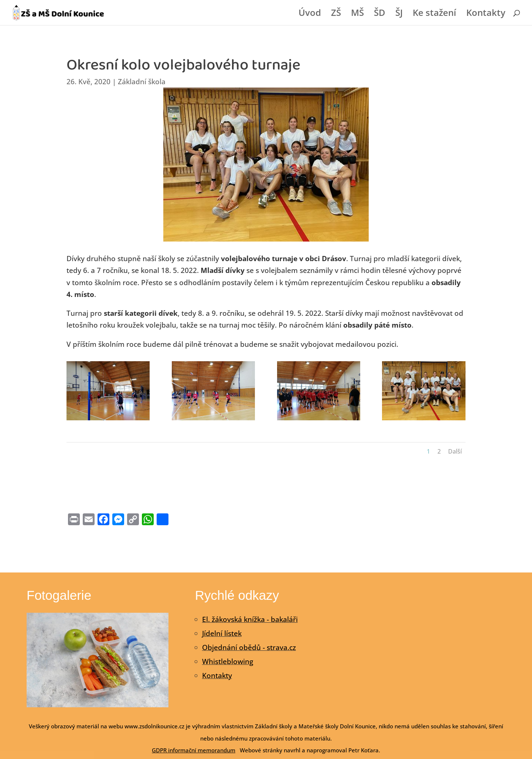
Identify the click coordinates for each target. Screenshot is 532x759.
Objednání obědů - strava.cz (249, 647)
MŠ (357, 14)
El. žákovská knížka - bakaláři (250, 619)
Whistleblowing (228, 661)
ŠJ (399, 14)
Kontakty (486, 14)
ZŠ (336, 14)
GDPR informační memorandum (194, 750)
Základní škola (142, 82)
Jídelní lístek (222, 633)
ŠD (380, 14)
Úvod (310, 14)
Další (455, 451)
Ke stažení (434, 14)
